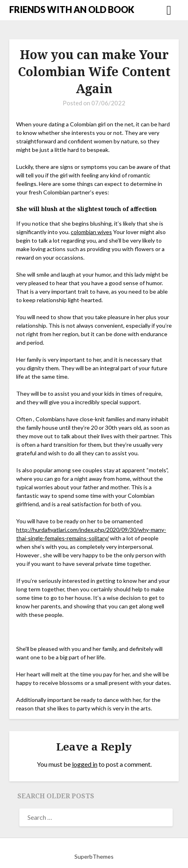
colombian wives (91, 232)
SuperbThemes (94, 856)
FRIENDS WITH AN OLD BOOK (72, 10)
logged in (85, 764)
